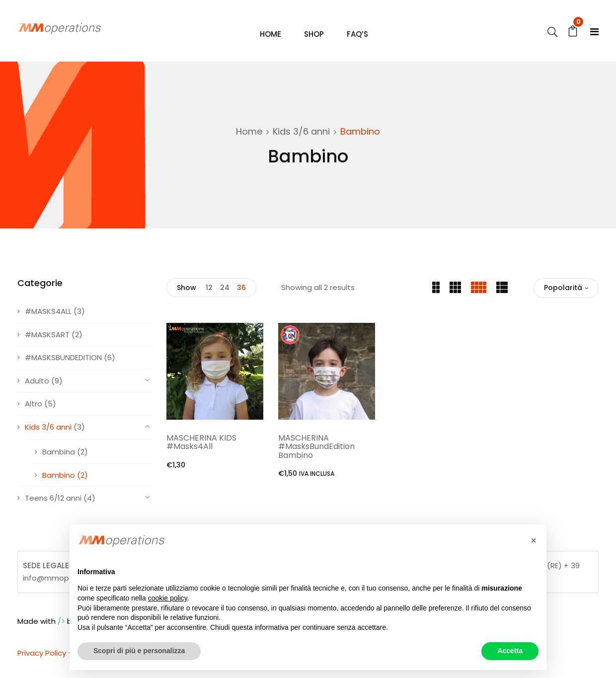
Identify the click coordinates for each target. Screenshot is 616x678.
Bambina (59, 461)
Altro (34, 413)
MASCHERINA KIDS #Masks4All (201, 451)
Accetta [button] (510, 651)
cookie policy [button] (168, 598)
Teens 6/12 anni (53, 507)
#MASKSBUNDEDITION (63, 366)
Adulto (37, 390)
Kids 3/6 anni (301, 140)
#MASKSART (47, 343)
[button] (534, 540)
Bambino (59, 484)
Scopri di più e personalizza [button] (139, 651)
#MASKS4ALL (48, 320)
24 (225, 297)
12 (209, 297)
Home (249, 140)
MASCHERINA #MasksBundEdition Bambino (316, 455)
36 (241, 297)
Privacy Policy (42, 662)
